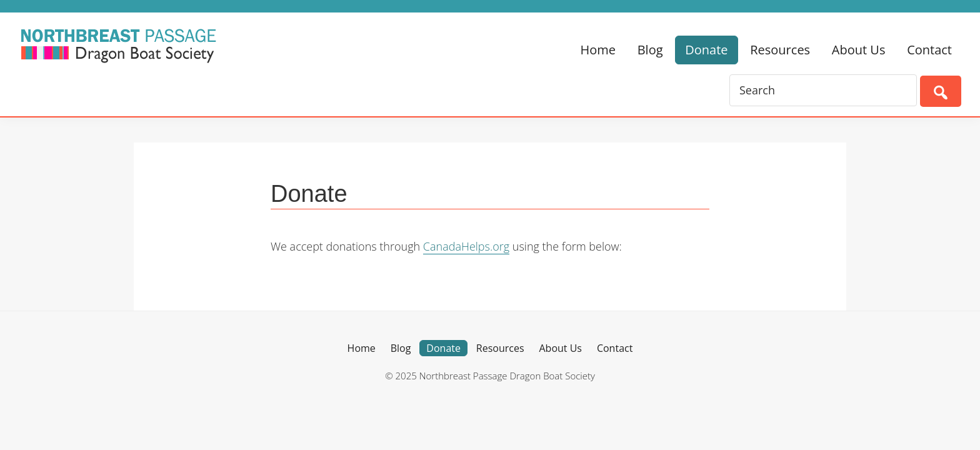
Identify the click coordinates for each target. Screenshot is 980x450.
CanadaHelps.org (466, 246)
